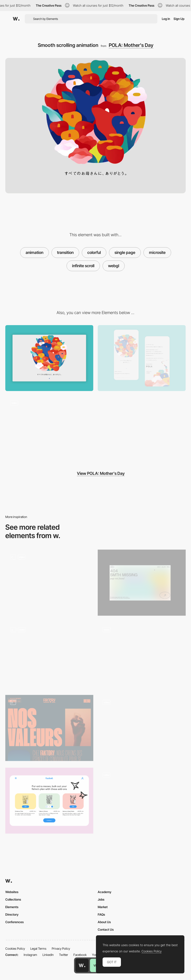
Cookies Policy (15, 948)
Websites (12, 892)
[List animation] (142, 801)
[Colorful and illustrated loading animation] (49, 429)
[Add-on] (49, 801)
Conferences (14, 922)
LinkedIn (48, 955)
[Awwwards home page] (82, 965)
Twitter (64, 955)
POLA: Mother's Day (131, 45)
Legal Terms (38, 948)
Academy (105, 892)
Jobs (101, 899)
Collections (13, 899)
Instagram (30, 955)
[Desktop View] (49, 358)
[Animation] (49, 583)
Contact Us (106, 929)
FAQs (101, 914)
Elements (12, 907)
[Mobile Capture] (142, 358)
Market (103, 907)
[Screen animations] (49, 655)
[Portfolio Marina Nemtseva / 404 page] (142, 583)
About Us (104, 922)
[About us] (49, 728)
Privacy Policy (61, 948)
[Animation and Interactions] (142, 655)
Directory (12, 914)
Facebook (80, 955)
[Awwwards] (16, 19)
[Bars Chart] (142, 728)
